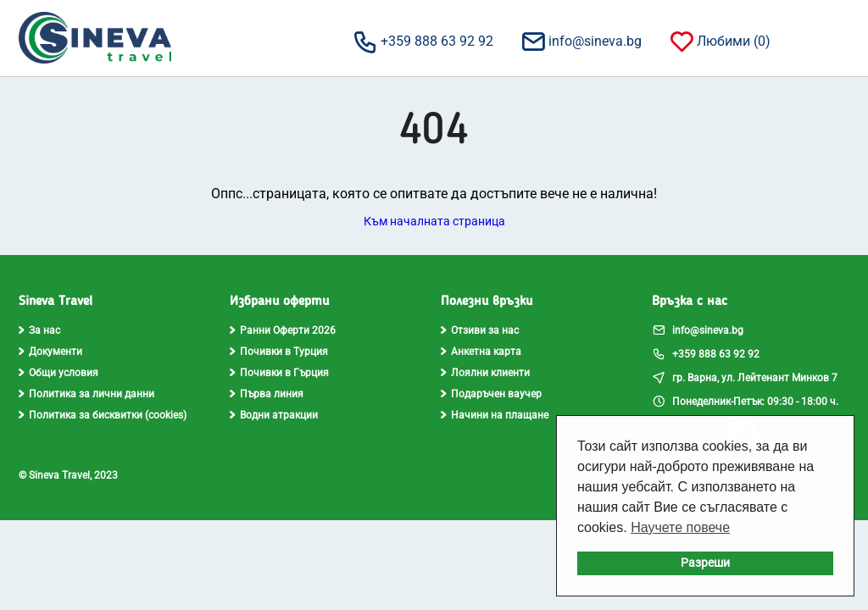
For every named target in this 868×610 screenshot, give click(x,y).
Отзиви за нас (480, 330)
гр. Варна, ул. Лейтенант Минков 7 (745, 377)
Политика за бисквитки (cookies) (103, 415)
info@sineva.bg (581, 41)
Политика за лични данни (86, 394)
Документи (50, 352)
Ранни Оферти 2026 (283, 330)
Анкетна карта (481, 352)
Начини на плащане (495, 415)
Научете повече (680, 527)
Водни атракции (274, 415)
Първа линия (267, 394)
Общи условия (58, 373)
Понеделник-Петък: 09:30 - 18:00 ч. (745, 401)
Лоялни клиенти (485, 373)
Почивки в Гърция (279, 373)
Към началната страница (434, 221)
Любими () (719, 41)
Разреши (705, 563)
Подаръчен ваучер (491, 394)
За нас (39, 330)
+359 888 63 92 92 (423, 41)
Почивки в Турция (279, 352)
